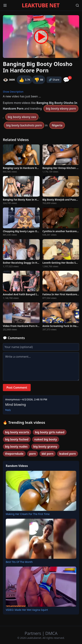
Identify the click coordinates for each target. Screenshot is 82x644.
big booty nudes (16, 446)
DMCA (51, 633)
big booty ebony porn (61, 108)
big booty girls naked (50, 432)
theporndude (14, 454)
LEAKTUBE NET (41, 5)
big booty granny (45, 446)
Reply (8, 410)
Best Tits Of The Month (19, 562)
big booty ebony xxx (22, 117)
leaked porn (68, 454)
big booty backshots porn (24, 125)
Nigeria (57, 125)
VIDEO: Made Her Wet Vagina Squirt (27, 610)
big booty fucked (17, 439)
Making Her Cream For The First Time (28, 514)
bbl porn (48, 454)
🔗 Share (54, 80)
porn (33, 454)
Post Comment (17, 388)
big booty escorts (17, 432)
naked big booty (46, 439)
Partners (33, 633)
